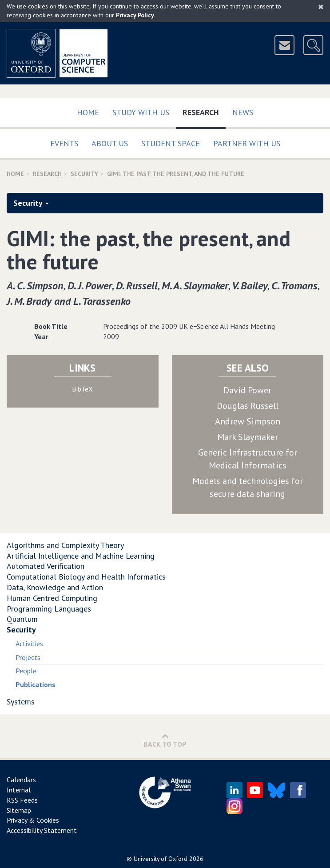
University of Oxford (161, 859)
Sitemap (19, 810)
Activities (29, 644)
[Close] (321, 7)
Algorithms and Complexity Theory (65, 545)
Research (204, 110)
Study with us (141, 112)
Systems (21, 702)
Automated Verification (46, 566)
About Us (110, 143)
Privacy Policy (135, 15)
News (243, 112)
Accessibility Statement (42, 830)
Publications (36, 684)
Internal (19, 790)
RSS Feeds (22, 800)
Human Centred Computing (52, 598)
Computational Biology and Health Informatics (86, 577)
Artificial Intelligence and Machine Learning (81, 556)
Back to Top (165, 740)
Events (64, 143)
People (26, 671)
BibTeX (82, 389)
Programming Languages (49, 609)
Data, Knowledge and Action (55, 587)
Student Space (171, 143)
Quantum (22, 619)
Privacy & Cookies (33, 820)
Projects (28, 657)
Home (88, 112)
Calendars (21, 780)
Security (84, 174)
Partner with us (247, 143)
